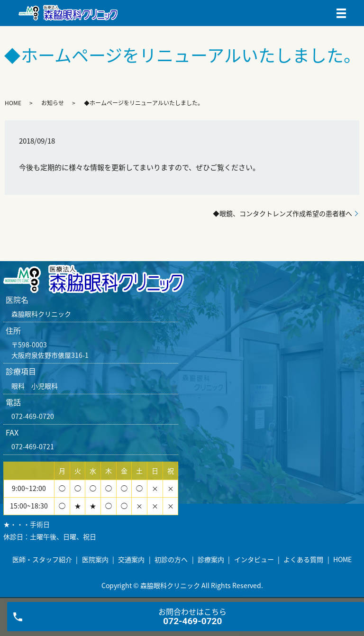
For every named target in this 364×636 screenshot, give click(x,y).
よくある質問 (303, 559)
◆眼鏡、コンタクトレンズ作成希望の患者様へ (282, 214)
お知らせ (53, 103)
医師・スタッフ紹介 (42, 559)
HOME (13, 103)
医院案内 (95, 559)
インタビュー (254, 559)
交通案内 (131, 559)
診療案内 (211, 559)
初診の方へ (171, 559)
